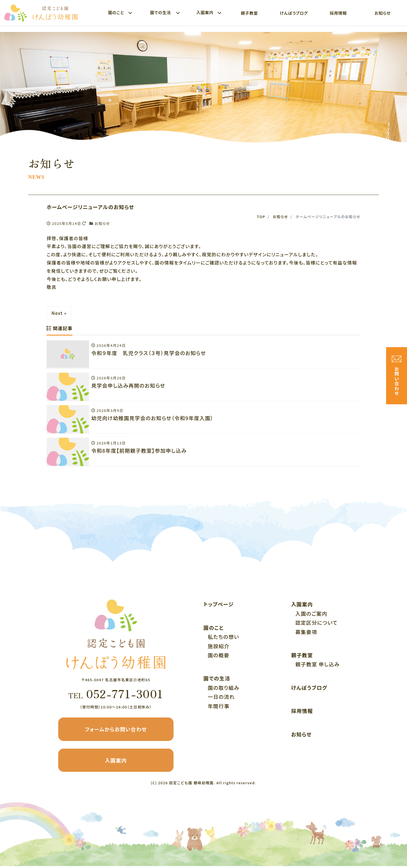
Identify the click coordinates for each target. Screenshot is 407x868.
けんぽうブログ (294, 13)
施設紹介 (219, 648)
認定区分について (317, 624)
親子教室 (249, 13)
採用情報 (338, 13)
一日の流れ (221, 699)
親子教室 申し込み (317, 666)
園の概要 (218, 657)
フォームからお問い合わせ (116, 731)
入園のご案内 (311, 615)
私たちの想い (223, 639)
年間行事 (219, 708)
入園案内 (116, 762)
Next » (59, 313)
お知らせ (383, 13)
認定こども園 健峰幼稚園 (191, 785)
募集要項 (306, 634)
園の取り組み (224, 689)
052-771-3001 (116, 695)
